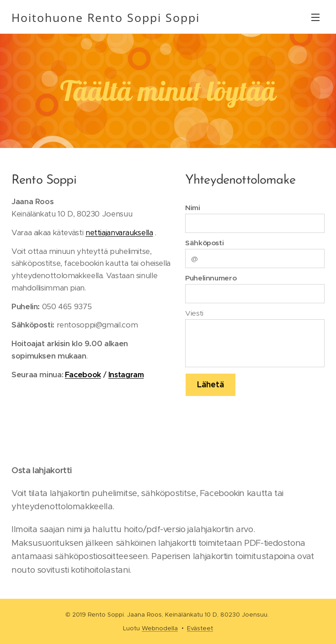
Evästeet (200, 628)
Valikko (315, 17)
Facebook (83, 375)
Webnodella (160, 628)
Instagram (126, 375)
